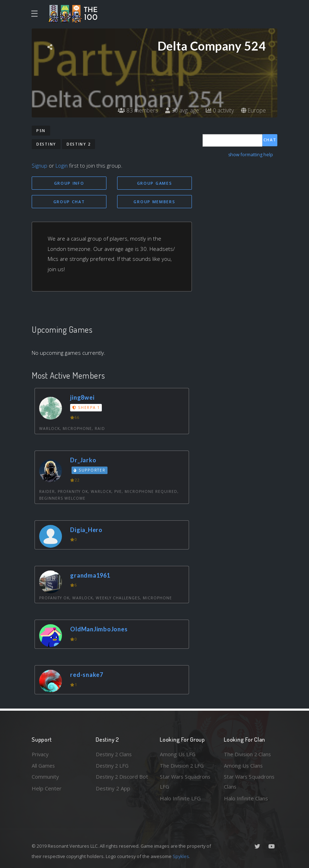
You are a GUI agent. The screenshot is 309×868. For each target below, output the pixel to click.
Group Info (69, 183)
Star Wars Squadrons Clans (250, 782)
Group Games (155, 183)
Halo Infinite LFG (180, 798)
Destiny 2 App (113, 798)
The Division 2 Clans (248, 753)
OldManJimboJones (100, 629)
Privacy (41, 753)
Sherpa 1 (87, 408)
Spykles (181, 856)
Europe (253, 110)
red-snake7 (88, 675)
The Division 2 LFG (183, 765)
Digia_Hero (87, 530)
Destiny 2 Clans (115, 753)
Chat (270, 140)
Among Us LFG (178, 753)
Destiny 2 (78, 144)
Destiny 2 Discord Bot (118, 782)
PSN (41, 131)
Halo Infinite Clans (246, 798)
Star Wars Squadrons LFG (186, 782)
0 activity (219, 110)
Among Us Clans (244, 765)
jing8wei (83, 398)
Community (45, 777)
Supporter (90, 471)
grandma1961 (91, 576)
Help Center (47, 788)
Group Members (154, 202)
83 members (136, 110)
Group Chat (69, 202)
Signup (40, 165)
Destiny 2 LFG (113, 765)
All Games (44, 765)
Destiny (46, 144)
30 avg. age (181, 110)
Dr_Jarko (84, 460)
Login (62, 165)
